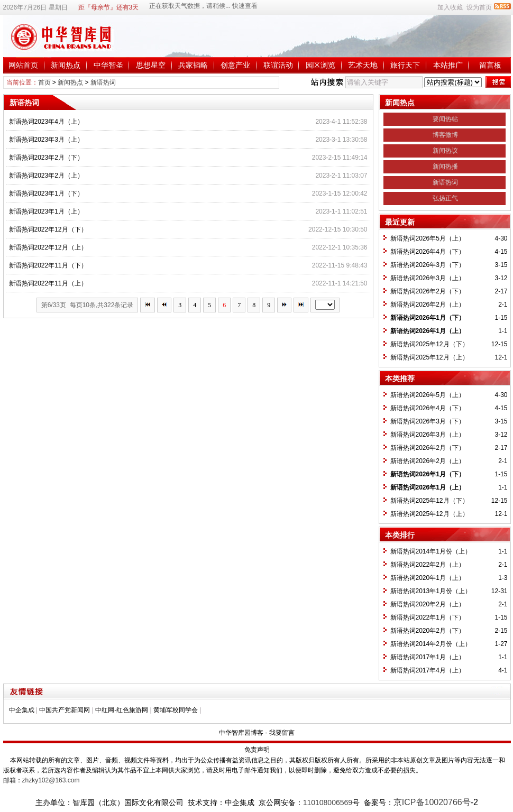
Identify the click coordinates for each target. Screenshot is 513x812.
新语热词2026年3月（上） (428, 278)
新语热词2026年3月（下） (428, 265)
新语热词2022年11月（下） (48, 265)
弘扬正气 (445, 198)
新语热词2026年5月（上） (428, 238)
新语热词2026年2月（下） (428, 291)
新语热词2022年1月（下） (428, 617)
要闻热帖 (445, 119)
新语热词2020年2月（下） (428, 631)
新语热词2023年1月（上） (46, 211)
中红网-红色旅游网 (122, 710)
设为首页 (479, 7)
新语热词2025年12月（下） (429, 344)
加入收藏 (450, 7)
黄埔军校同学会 (176, 710)
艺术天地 (363, 65)
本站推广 (448, 65)
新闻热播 (445, 167)
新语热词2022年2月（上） (428, 565)
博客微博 (445, 135)
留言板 (490, 65)
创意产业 (235, 65)
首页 (44, 82)
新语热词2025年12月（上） (429, 357)
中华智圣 (108, 65)
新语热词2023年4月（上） (46, 122)
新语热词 (103, 82)
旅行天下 (405, 65)
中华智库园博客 (241, 733)
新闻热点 (66, 65)
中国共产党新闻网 (65, 710)
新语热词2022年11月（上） (48, 283)
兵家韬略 (193, 65)
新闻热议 (445, 151)
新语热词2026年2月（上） (428, 304)
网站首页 (23, 65)
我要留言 (282, 733)
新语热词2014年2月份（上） (431, 644)
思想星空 (151, 65)
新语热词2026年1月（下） (428, 318)
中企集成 (22, 710)
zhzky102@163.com (51, 780)
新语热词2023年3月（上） (46, 140)
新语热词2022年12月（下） (48, 229)
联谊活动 (278, 65)
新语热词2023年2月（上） (46, 176)
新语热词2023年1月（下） (46, 193)
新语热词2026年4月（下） (428, 252)
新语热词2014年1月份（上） (431, 551)
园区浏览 (320, 65)
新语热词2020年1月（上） (428, 578)
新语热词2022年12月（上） (48, 247)
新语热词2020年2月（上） (428, 604)
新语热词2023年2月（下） (46, 158)
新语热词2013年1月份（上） (431, 591)
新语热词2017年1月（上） (428, 657)
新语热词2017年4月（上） (428, 670)
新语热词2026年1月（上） (428, 331)
